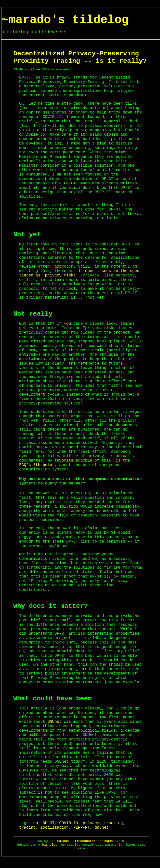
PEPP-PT (82, 828)
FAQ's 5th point (37, 465)
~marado (62, 841)
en (36, 823)
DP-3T (49, 823)
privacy (91, 823)
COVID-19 (69, 823)
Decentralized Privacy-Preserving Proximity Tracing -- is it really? (80, 57)
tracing (27, 828)
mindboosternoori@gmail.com (100, 841)
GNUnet (54, 722)
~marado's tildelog (65, 20)
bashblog (50, 845)
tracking (113, 823)
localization (54, 828)
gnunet (102, 828)
